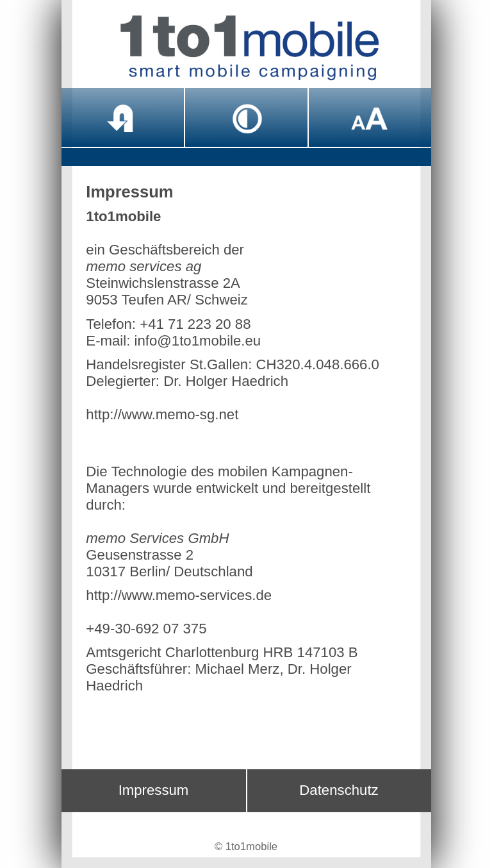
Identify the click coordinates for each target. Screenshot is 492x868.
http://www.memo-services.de (179, 595)
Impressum (154, 790)
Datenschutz (339, 790)
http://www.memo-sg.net (162, 414)
